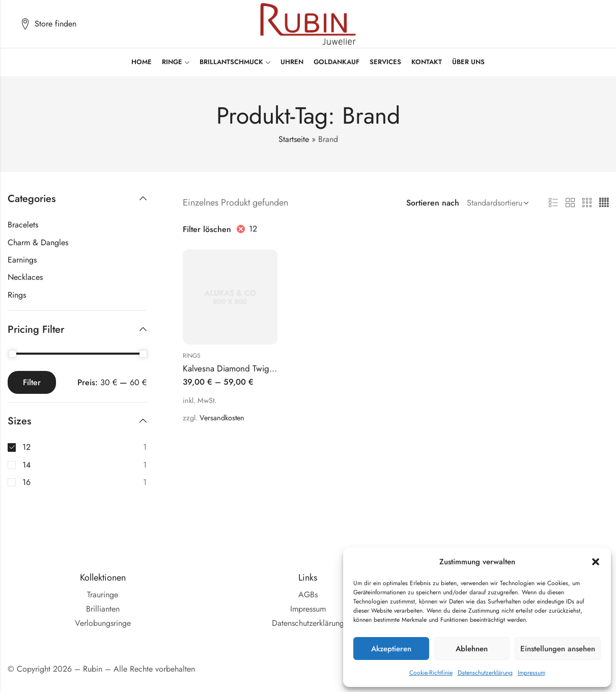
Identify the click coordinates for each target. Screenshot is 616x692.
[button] (596, 562)
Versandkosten (222, 418)
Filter (32, 382)
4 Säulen (604, 203)
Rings (192, 356)
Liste (553, 203)
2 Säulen (570, 203)
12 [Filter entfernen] (253, 229)
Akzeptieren (391, 649)
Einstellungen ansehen (558, 649)
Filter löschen (207, 229)
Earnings (22, 260)
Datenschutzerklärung (485, 673)
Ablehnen (472, 649)
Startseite (294, 139)
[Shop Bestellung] (496, 203)
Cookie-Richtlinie (431, 673)
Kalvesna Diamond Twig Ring (236, 368)
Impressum (531, 673)
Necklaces (25, 277)
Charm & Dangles (38, 242)
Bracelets (23, 225)
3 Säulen (587, 203)
